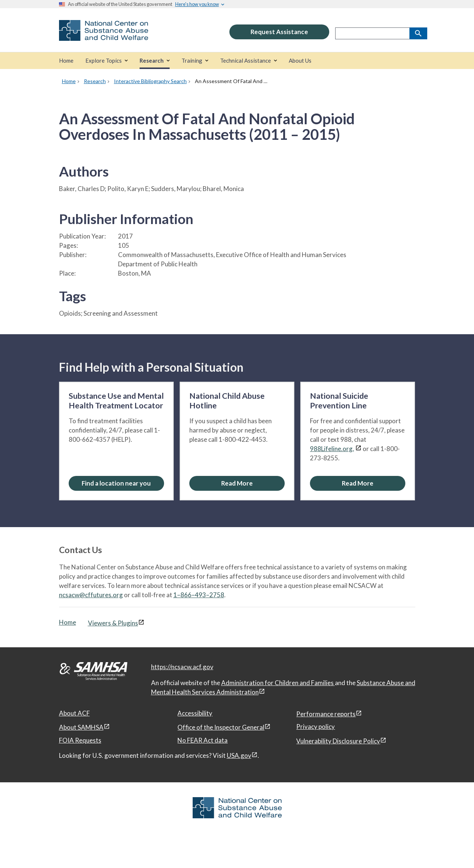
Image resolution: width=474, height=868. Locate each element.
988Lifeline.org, (332, 449)
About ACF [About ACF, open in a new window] (74, 713)
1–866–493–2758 (199, 595)
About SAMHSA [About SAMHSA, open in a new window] (81, 727)
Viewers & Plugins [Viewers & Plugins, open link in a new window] (113, 623)
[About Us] (300, 61)
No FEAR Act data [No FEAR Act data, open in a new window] (202, 740)
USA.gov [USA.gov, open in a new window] (239, 755)
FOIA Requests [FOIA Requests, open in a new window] (80, 740)
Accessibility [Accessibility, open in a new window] (195, 713)
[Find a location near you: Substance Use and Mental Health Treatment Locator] (116, 483)
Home (68, 622)
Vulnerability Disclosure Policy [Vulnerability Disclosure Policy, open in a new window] (338, 741)
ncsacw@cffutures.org (91, 595)
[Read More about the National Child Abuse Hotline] (237, 483)
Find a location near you (116, 483)
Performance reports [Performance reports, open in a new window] (326, 714)
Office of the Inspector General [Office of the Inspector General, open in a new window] (221, 727)
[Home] (66, 61)
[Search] (418, 33)
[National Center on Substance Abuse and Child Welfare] (104, 36)
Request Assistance (279, 32)
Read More (237, 483)
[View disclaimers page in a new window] (358, 449)
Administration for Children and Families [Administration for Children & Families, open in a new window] (278, 683)
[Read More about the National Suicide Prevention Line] (358, 483)
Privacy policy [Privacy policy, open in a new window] (316, 726)
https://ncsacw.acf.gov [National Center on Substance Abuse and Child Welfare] (182, 667)
